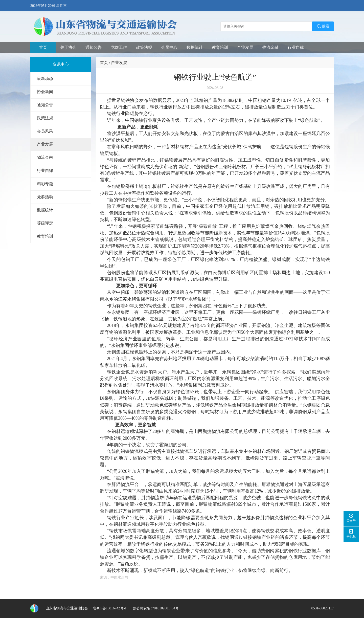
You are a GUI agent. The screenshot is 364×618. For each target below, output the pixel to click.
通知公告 (94, 47)
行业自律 (296, 47)
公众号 (351, 518)
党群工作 (119, 47)
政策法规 (144, 47)
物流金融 (270, 47)
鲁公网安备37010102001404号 (155, 608)
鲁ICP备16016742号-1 (110, 608)
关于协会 (68, 47)
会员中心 (169, 47)
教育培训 (220, 47)
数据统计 (195, 47)
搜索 (323, 26)
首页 (43, 47)
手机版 (351, 533)
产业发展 (245, 47)
